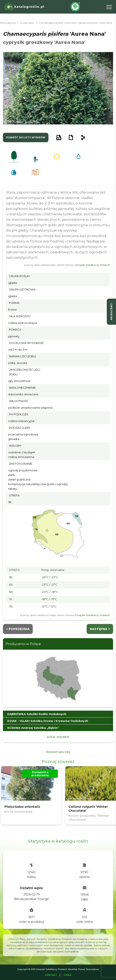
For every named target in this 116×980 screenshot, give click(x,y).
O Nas (67, 975)
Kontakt (51, 975)
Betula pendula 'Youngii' (32, 899)
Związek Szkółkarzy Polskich (92, 265)
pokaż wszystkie (58, 737)
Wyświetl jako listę (58, 752)
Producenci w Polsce (23, 644)
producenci (111, 312)
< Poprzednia (18, 629)
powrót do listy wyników (26, 137)
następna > (100, 629)
